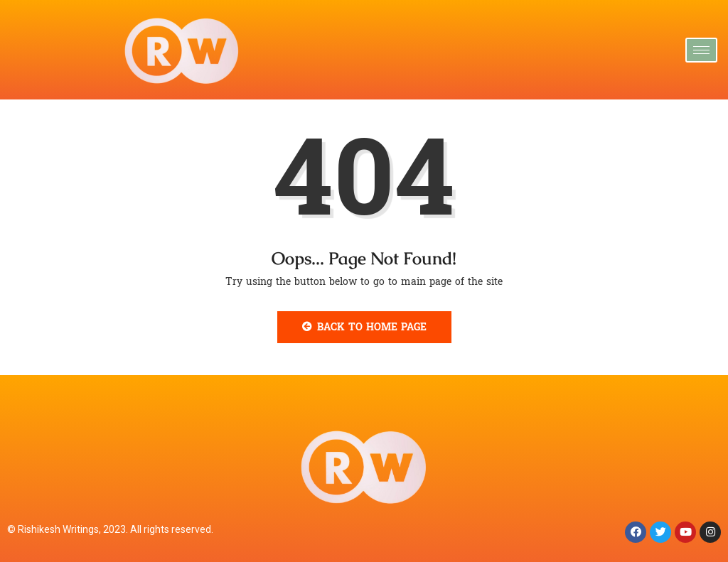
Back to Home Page (364, 327)
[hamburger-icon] (701, 50)
